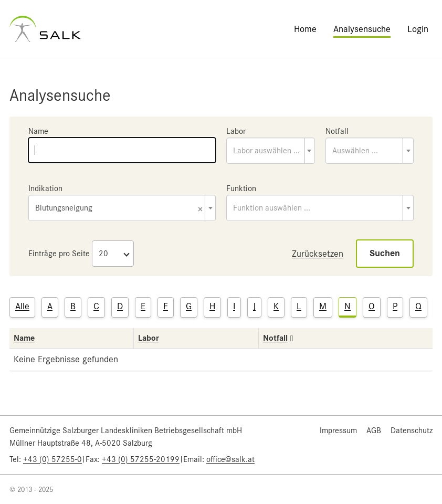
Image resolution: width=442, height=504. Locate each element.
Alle (22, 306)
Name (38, 131)
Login (418, 29)
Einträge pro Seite (59, 254)
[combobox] (271, 151)
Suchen (385, 253)
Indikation (45, 188)
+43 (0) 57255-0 (52, 459)
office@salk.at (230, 459)
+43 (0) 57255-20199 (141, 459)
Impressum (338, 430)
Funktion (241, 188)
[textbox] (271, 151)
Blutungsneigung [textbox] (119, 209)
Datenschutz (412, 430)
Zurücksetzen (318, 254)
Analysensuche (362, 29)
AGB (374, 430)
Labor (236, 131)
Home (305, 29)
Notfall (337, 131)
